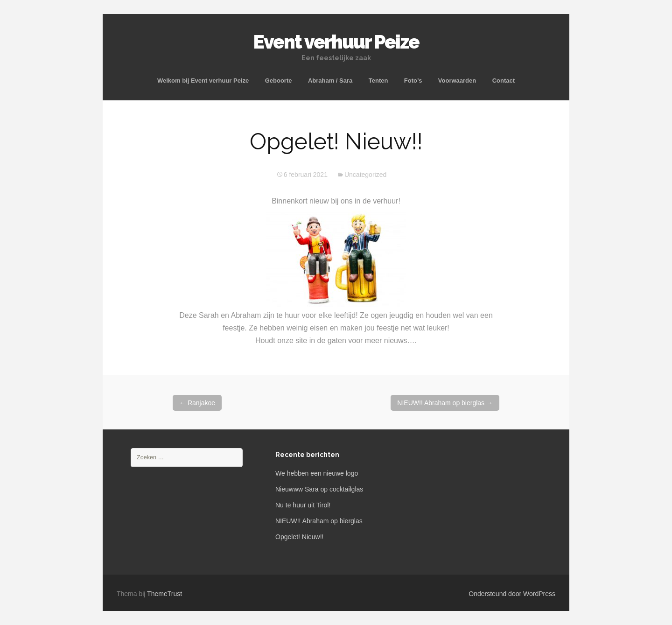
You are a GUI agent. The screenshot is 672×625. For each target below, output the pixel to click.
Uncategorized (365, 175)
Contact (504, 81)
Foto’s (413, 81)
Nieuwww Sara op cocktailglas (319, 489)
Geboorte (279, 81)
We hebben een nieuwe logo (317, 473)
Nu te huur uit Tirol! (303, 505)
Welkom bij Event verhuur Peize (203, 81)
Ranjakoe (197, 403)
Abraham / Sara (330, 81)
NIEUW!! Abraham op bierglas (445, 403)
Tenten (378, 81)
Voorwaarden (457, 81)
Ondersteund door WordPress (512, 594)
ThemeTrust (164, 594)
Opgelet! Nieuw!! (300, 537)
